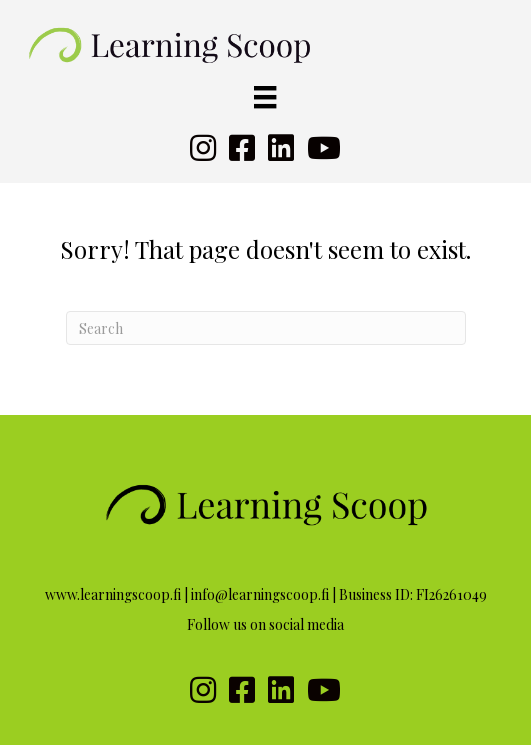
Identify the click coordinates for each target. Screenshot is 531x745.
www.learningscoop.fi (113, 594)
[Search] (266, 328)
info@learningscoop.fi (260, 594)
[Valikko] (265, 97)
